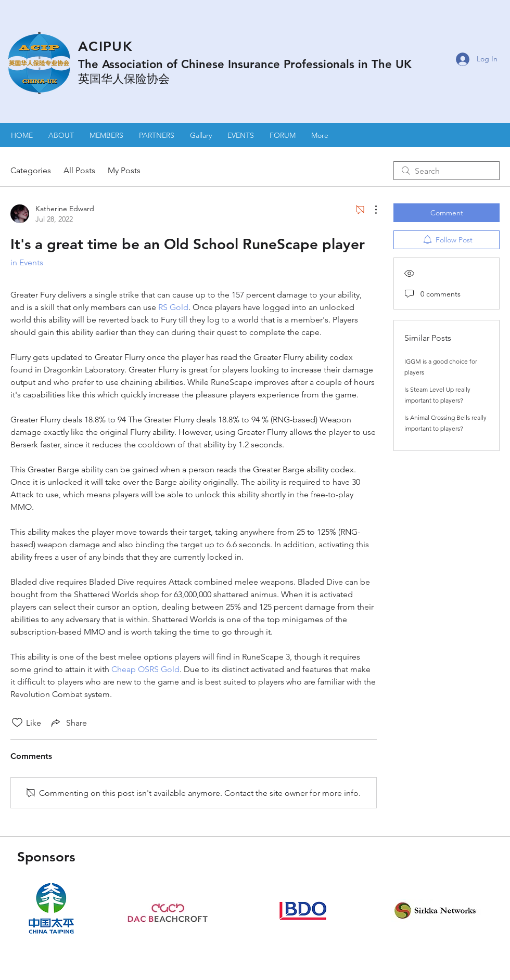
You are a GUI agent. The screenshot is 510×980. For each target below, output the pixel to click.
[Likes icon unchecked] (17, 723)
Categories (31, 170)
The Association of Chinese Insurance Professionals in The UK (245, 64)
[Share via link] (68, 723)
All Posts (79, 170)
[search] (447, 171)
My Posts (124, 170)
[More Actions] (371, 210)
